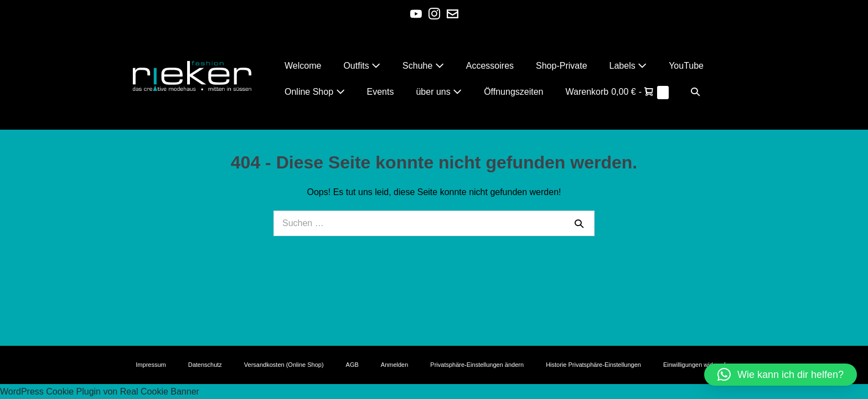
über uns (439, 92)
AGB (352, 365)
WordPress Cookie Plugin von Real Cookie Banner (100, 392)
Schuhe (423, 66)
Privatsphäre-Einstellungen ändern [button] (477, 365)
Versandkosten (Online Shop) (284, 365)
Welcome (303, 66)
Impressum (151, 365)
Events (381, 92)
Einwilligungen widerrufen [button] (698, 365)
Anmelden (395, 365)
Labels (628, 66)
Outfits (362, 66)
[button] (695, 92)
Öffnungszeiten (513, 92)
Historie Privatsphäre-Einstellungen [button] (593, 365)
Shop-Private (562, 66)
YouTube (686, 66)
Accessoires (490, 66)
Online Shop (315, 92)
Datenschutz (205, 365)
